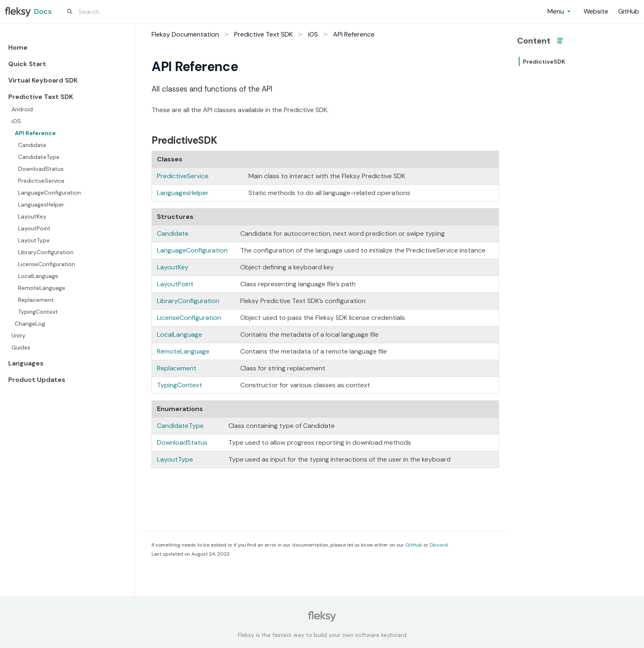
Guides (21, 347)
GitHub (414, 545)
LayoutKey (32, 216)
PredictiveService (41, 181)
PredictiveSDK (544, 62)
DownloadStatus (41, 169)
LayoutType (34, 240)
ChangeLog (30, 324)
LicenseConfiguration (47, 264)
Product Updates (37, 380)
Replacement (36, 300)
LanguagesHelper (41, 205)
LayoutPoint (34, 228)
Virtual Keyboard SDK (43, 80)
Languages (26, 363)
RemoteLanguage (42, 288)
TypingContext (38, 312)
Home (18, 47)
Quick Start (27, 64)
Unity (18, 335)
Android (22, 109)
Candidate (32, 145)
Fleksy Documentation (185, 34)
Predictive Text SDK (41, 97)
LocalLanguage (38, 276)
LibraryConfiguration (46, 252)
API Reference (35, 133)
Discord (439, 545)
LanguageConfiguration (49, 193)
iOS (16, 121)
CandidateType (39, 157)
